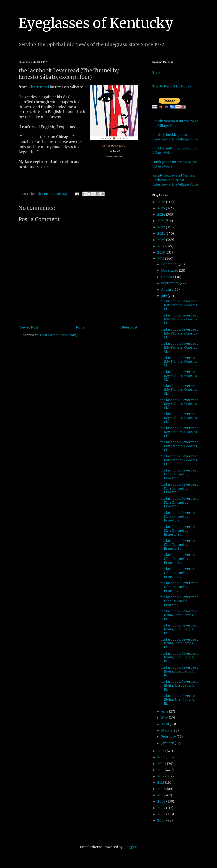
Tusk (156, 73)
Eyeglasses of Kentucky (96, 23)
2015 (161, 757)
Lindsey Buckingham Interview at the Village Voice (175, 137)
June (165, 711)
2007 (162, 808)
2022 (162, 227)
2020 (162, 240)
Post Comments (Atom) (59, 335)
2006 (162, 814)
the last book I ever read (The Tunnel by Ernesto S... (179, 474)
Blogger (130, 847)
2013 (161, 770)
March (167, 730)
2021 (161, 233)
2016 (161, 751)
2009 (162, 795)
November (170, 270)
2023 (161, 221)
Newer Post (29, 327)
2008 (162, 801)
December (170, 264)
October (168, 277)
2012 (161, 776)
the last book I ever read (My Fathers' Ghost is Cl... (179, 305)
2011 (161, 782)
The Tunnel (39, 87)
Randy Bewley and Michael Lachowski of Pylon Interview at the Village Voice (175, 180)
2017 (161, 259)
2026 (162, 202)
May (165, 718)
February (169, 737)
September (170, 283)
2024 (162, 214)
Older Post (129, 327)
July (164, 296)
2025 (162, 208)
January (168, 743)
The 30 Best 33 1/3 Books (172, 86)
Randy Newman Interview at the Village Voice (175, 123)
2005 (162, 820)
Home (79, 327)
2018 (161, 252)
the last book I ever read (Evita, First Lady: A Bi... (179, 615)
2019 (161, 246)
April (165, 724)
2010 (161, 789)
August (167, 289)
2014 (161, 764)
